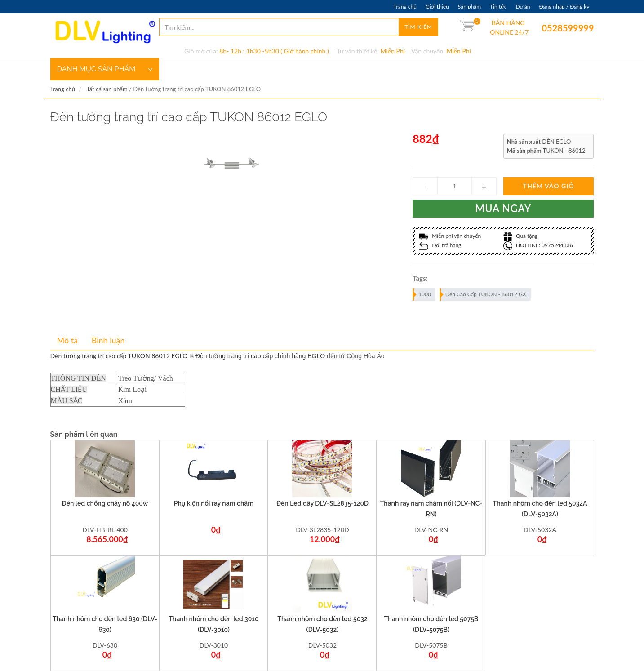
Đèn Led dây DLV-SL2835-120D (322, 503)
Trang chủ (405, 7)
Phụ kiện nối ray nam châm (214, 503)
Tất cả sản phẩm (107, 89)
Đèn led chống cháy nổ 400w (105, 503)
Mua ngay (504, 208)
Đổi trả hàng (440, 245)
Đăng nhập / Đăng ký (564, 7)
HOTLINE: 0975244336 (538, 245)
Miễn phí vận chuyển (450, 236)
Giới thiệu (437, 7)
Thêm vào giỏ (549, 186)
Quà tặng (521, 236)
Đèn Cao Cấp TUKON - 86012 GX (483, 294)
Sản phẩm (469, 7)
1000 (422, 294)
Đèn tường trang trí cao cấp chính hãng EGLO (260, 356)
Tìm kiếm (418, 27)
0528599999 (548, 28)
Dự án (523, 7)
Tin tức (498, 7)
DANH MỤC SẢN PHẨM (105, 69)
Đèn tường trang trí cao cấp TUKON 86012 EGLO (119, 356)
